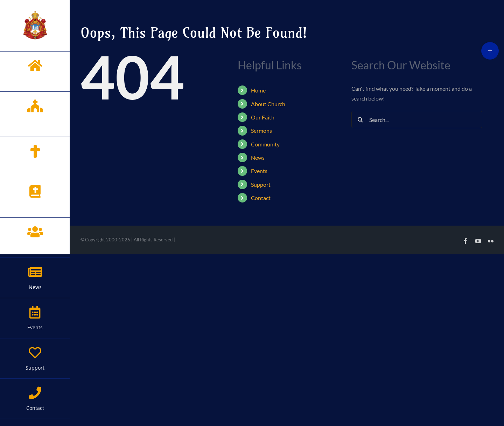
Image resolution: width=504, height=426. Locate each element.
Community (265, 144)
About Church (268, 104)
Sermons (261, 130)
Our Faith (263, 117)
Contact (261, 198)
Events (259, 171)
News (258, 157)
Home (258, 90)
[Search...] (417, 119)
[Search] (360, 119)
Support (261, 184)
